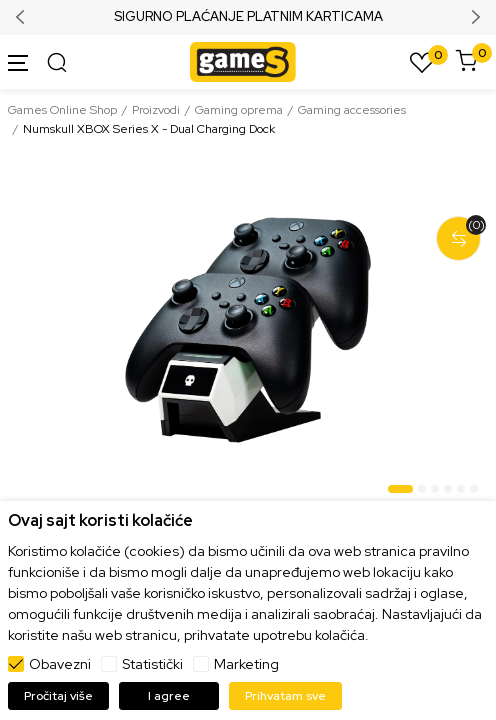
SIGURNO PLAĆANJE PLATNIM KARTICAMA (248, 17)
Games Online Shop (62, 110)
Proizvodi (156, 110)
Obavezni (60, 664)
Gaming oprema (239, 110)
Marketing (246, 664)
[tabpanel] (248, 330)
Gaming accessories (352, 110)
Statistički (152, 664)
